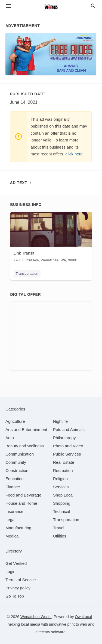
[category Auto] (10, 438)
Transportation (27, 274)
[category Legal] (10, 520)
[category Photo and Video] (68, 446)
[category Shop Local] (63, 495)
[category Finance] (13, 487)
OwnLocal (83, 617)
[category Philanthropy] (64, 438)
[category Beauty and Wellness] (25, 446)
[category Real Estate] (64, 462)
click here (74, 154)
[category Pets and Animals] (69, 429)
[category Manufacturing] (18, 528)
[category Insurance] (14, 511)
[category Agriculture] (15, 421)
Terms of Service (21, 580)
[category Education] (15, 479)
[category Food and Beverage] (23, 495)
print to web (77, 624)
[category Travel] (59, 528)
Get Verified (16, 563)
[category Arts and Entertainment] (26, 429)
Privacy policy (18, 588)
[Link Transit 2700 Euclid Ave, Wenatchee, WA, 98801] (51, 238)
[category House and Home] (21, 503)
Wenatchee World (36, 617)
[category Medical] (13, 536)
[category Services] (61, 487)
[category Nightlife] (60, 421)
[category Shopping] (62, 503)
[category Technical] (62, 511)
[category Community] (16, 462)
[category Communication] (20, 454)
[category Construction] (17, 470)
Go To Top (15, 596)
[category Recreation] (63, 470)
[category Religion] (60, 479)
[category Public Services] (67, 454)
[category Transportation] (66, 520)
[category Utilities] (60, 536)
